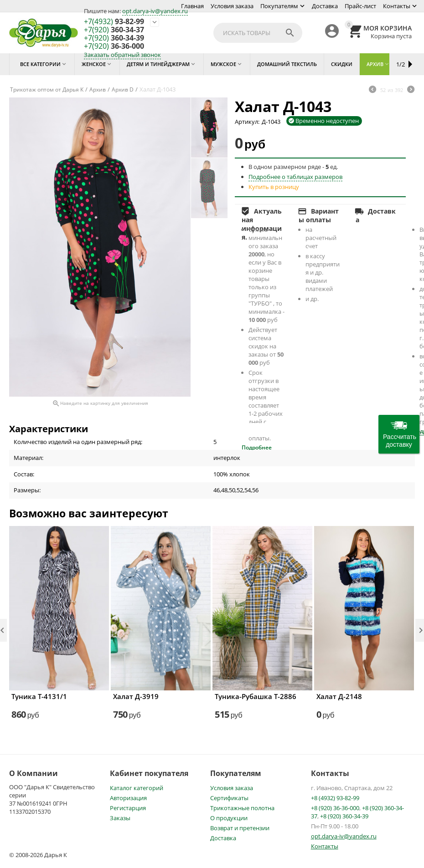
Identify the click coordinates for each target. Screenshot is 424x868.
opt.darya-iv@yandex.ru (155, 11)
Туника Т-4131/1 (39, 696)
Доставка (325, 6)
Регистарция (128, 808)
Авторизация (128, 798)
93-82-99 (114, 22)
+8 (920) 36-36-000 (335, 808)
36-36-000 (114, 46)
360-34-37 (114, 30)
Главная (192, 6)
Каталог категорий (137, 788)
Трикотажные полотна (242, 808)
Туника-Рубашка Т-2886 (256, 696)
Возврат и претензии (240, 828)
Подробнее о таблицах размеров (295, 177)
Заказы (120, 818)
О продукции (229, 818)
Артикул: (247, 122)
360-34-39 (114, 38)
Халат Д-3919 (136, 696)
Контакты (397, 6)
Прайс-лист (360, 6)
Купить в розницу (274, 187)
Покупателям (279, 6)
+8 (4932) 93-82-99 (335, 798)
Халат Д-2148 (339, 696)
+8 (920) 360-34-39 (344, 816)
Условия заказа (232, 6)
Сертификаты (229, 798)
